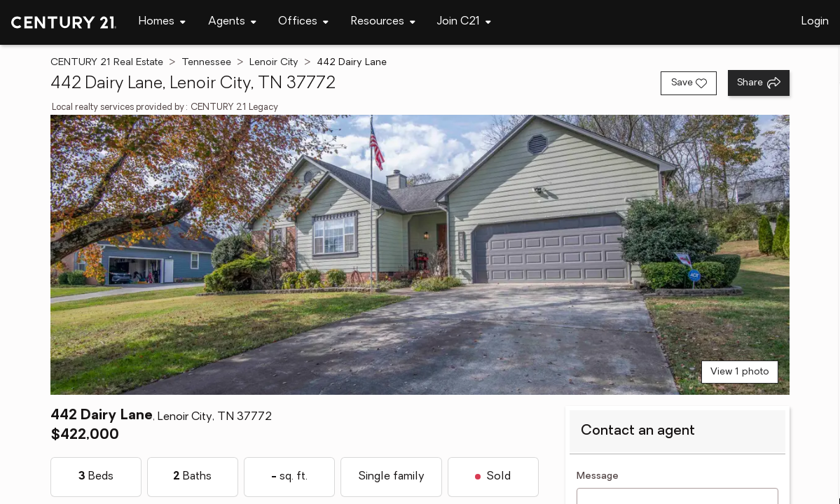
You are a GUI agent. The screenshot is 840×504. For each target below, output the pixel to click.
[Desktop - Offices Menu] (303, 22)
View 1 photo (740, 372)
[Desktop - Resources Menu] (383, 22)
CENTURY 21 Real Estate (107, 63)
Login (815, 22)
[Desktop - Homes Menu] (162, 22)
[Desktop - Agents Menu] (232, 22)
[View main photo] (420, 255)
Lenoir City (274, 63)
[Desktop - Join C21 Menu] (464, 22)
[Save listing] (689, 83)
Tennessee (206, 63)
